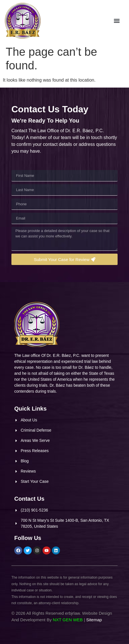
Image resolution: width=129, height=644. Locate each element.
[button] (119, 21)
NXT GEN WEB (68, 620)
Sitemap (94, 620)
